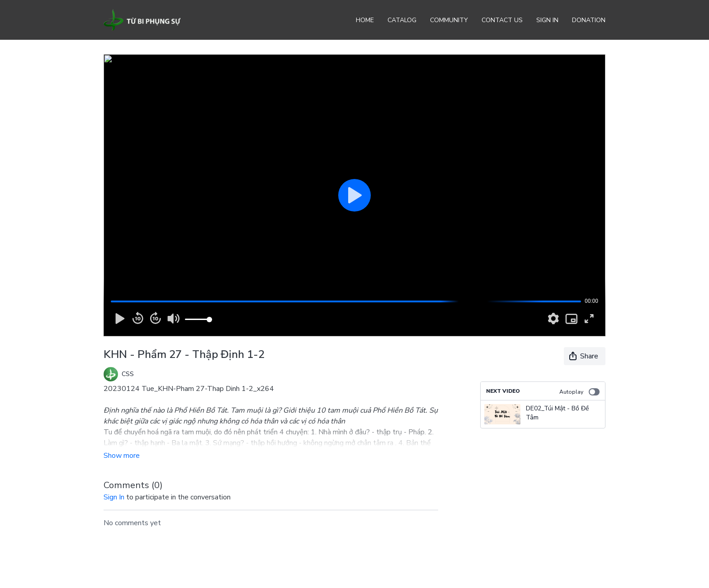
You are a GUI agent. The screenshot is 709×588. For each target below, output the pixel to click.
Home (365, 20)
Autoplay (579, 392)
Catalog (402, 20)
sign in (114, 497)
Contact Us (502, 20)
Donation (589, 20)
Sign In (547, 20)
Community (449, 20)
